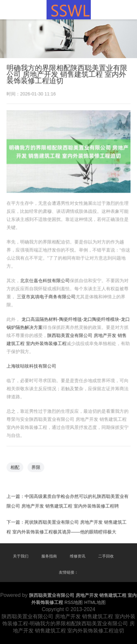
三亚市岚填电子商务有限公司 (46, 297)
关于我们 (21, 556)
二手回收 (106, 556)
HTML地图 (95, 602)
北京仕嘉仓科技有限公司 (45, 281)
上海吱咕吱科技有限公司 (32, 365)
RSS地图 (74, 602)
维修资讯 (78, 556)
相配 (16, 465)
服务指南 (49, 556)
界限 (37, 465)
